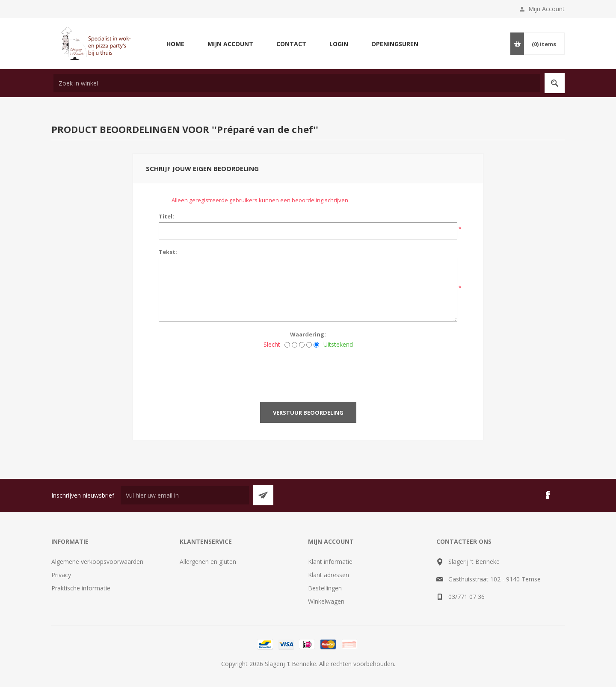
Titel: (166, 216)
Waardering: (308, 334)
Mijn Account (546, 9)
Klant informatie (330, 562)
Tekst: (168, 252)
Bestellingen (325, 588)
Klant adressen (329, 575)
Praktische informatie (81, 588)
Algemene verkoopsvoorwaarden (97, 562)
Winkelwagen (326, 601)
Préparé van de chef (265, 129)
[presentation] (308, 373)
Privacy (61, 575)
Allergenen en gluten (208, 562)
